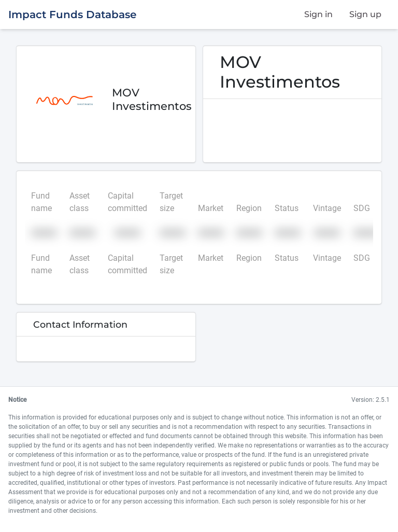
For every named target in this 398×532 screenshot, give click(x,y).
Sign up (365, 14)
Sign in (318, 14)
